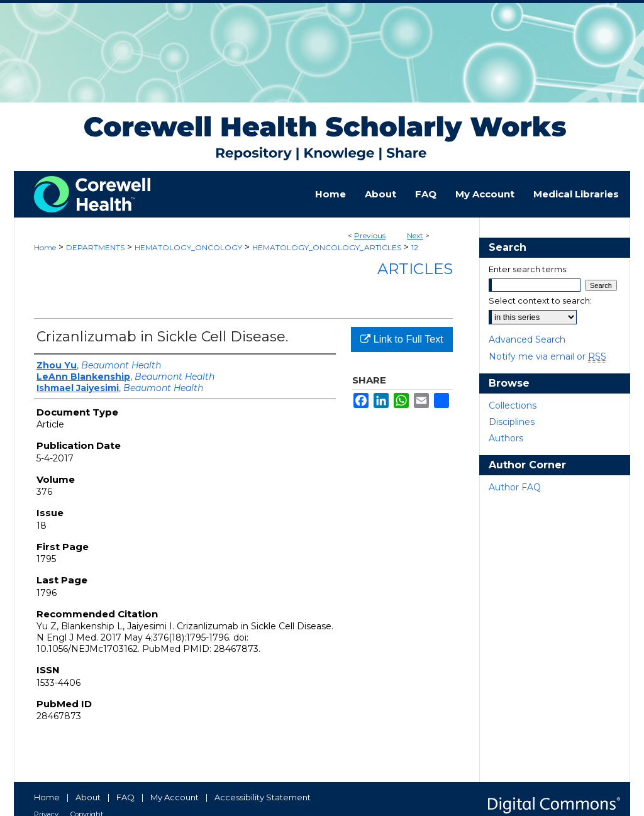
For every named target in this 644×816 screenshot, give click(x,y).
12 (415, 247)
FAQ (125, 797)
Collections (513, 405)
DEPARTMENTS (95, 247)
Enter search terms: (528, 269)
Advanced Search (527, 339)
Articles (415, 269)
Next (415, 235)
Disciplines (512, 422)
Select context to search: (540, 300)
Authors (506, 438)
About (88, 797)
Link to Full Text (402, 339)
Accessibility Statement (263, 797)
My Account (175, 797)
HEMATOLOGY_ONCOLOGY (188, 247)
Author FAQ (515, 487)
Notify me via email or (547, 356)
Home (45, 247)
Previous (370, 235)
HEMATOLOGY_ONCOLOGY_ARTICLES (327, 247)
